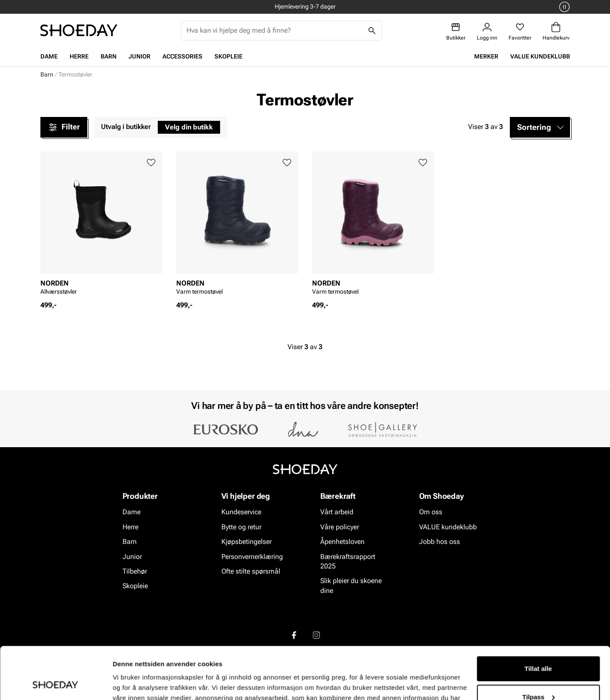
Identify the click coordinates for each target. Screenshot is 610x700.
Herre (79, 56)
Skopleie (228, 56)
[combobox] (274, 31)
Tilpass (538, 648)
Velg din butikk (189, 127)
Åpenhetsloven (342, 542)
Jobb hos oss (440, 542)
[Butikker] (456, 32)
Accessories (182, 56)
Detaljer (125, 683)
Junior (139, 56)
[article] (101, 226)
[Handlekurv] (556, 32)
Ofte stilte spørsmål (251, 571)
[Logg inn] (487, 32)
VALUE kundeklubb (540, 56)
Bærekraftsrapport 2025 (348, 561)
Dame (49, 56)
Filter (64, 127)
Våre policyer (340, 527)
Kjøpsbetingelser (247, 542)
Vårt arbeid (337, 512)
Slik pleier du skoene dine (351, 585)
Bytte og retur (241, 527)
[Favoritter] (520, 32)
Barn (109, 56)
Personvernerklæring (252, 556)
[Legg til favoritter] (151, 163)
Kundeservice (241, 512)
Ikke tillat (538, 676)
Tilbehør (135, 571)
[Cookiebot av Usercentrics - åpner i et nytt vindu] (56, 683)
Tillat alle (538, 620)
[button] (540, 127)
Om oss (431, 512)
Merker (486, 56)
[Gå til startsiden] (79, 30)
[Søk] (372, 31)
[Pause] (563, 7)
